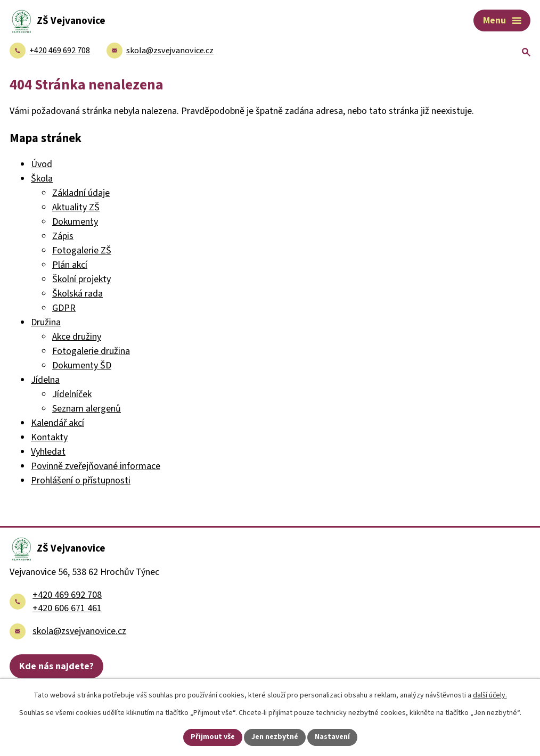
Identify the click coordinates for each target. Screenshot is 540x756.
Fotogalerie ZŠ (82, 250)
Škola (42, 179)
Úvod (42, 164)
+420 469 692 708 (67, 595)
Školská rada (77, 294)
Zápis (63, 236)
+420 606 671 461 (67, 608)
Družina (46, 322)
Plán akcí (70, 265)
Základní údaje (81, 193)
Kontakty (49, 437)
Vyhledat (48, 452)
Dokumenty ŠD (82, 365)
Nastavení (332, 737)
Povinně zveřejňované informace (96, 466)
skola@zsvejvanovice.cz (79, 631)
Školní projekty (81, 279)
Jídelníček (72, 394)
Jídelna (45, 380)
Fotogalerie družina (91, 351)
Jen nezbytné (275, 737)
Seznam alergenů (87, 409)
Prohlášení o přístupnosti (81, 480)
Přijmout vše (213, 737)
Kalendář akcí (58, 423)
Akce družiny (77, 337)
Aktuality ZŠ (76, 207)
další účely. (490, 695)
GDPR (64, 308)
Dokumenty (75, 222)
